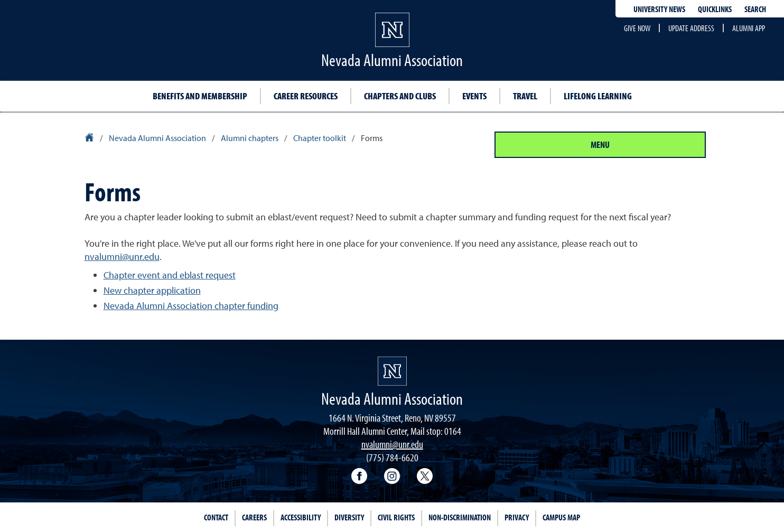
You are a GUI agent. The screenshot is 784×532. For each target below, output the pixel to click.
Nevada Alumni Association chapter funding (191, 306)
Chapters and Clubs (400, 96)
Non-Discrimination (460, 517)
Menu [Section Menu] (600, 144)
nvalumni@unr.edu (122, 256)
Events (474, 96)
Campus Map (561, 517)
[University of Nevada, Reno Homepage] (392, 371)
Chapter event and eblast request (170, 275)
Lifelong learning (598, 96)
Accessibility (301, 517)
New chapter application (152, 290)
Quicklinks (715, 9)
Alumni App (749, 28)
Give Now (637, 28)
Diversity (349, 517)
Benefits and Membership (200, 96)
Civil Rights (396, 517)
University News (659, 9)
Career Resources (306, 96)
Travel (525, 96)
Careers (254, 517)
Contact (216, 517)
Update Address (691, 28)
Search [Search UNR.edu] (755, 9)
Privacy (517, 517)
